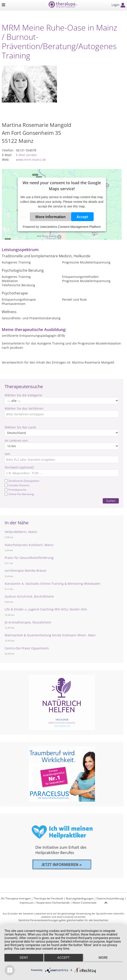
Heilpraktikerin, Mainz (21, 532)
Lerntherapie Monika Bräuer (26, 570)
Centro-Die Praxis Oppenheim (27, 648)
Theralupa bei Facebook (48, 898)
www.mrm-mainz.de (31, 160)
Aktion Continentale (84, 903)
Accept (82, 217)
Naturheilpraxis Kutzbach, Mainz (29, 545)
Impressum (27, 903)
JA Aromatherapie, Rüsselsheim (28, 622)
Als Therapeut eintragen (16, 898)
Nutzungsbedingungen (80, 898)
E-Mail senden (27, 155)
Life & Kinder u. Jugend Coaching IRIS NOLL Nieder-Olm (46, 609)
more (103, 958)
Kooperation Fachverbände (53, 903)
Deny (24, 958)
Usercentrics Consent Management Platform (70, 227)
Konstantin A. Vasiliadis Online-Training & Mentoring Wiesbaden (53, 584)
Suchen (111, 501)
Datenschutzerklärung (110, 898)
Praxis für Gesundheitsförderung (29, 558)
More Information (50, 217)
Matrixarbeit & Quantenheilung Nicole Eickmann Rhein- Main (50, 635)
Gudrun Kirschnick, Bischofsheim (29, 596)
